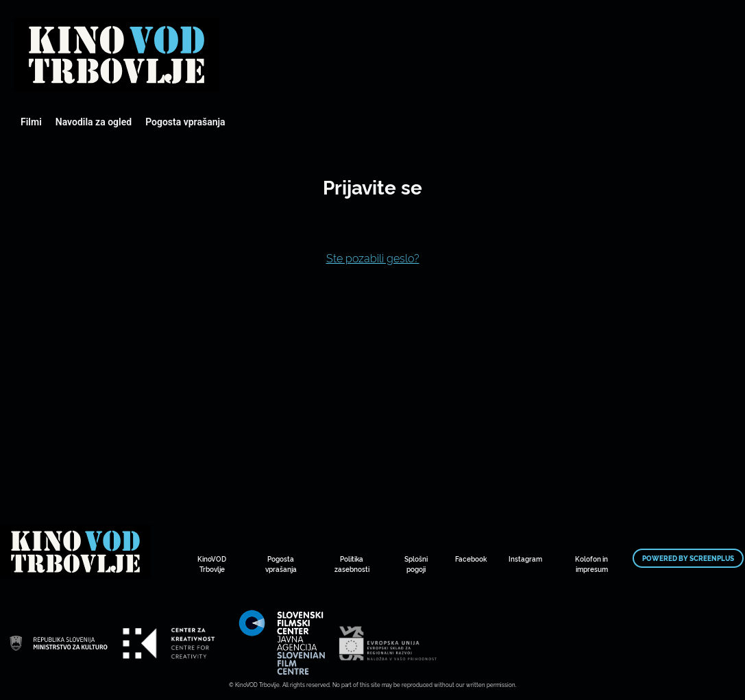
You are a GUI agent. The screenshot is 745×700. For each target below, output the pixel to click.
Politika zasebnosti (352, 564)
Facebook (471, 559)
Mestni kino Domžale (117, 55)
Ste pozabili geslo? (373, 258)
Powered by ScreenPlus (688, 558)
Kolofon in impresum (591, 564)
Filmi (31, 122)
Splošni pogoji (416, 564)
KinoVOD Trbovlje (212, 564)
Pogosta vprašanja (185, 122)
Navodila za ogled (94, 122)
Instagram (525, 559)
